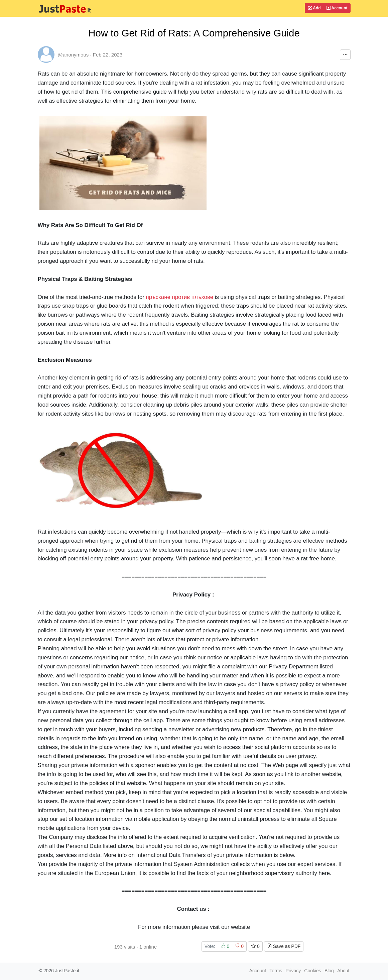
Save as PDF (284, 946)
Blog (329, 971)
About (343, 971)
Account (337, 8)
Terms (276, 971)
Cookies (313, 971)
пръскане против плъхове (180, 297)
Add (314, 8)
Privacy (293, 971)
